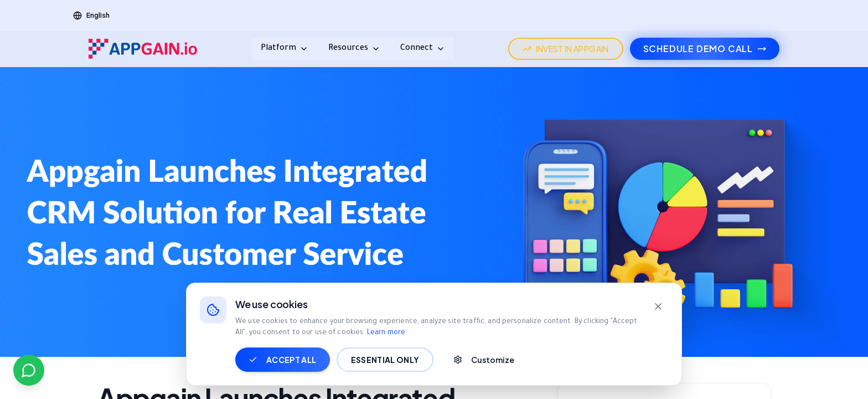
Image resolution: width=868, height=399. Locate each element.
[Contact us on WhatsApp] (29, 370)
